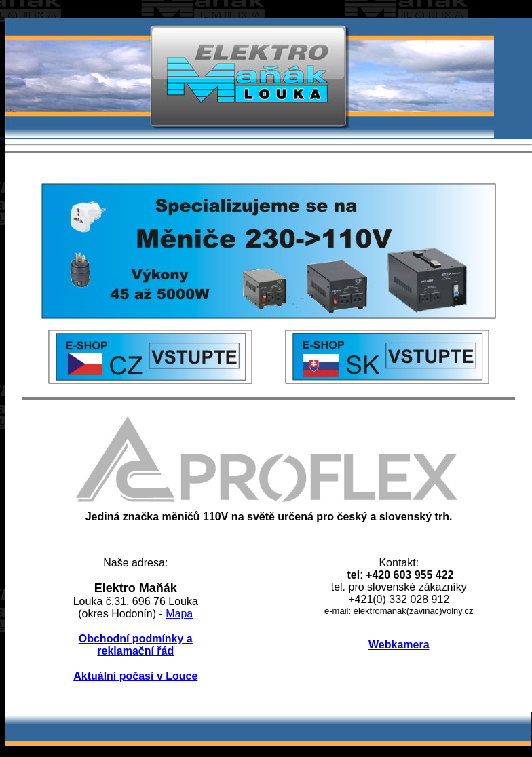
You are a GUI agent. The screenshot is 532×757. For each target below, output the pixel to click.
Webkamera (399, 645)
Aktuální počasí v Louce (135, 676)
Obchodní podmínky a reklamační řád (136, 645)
